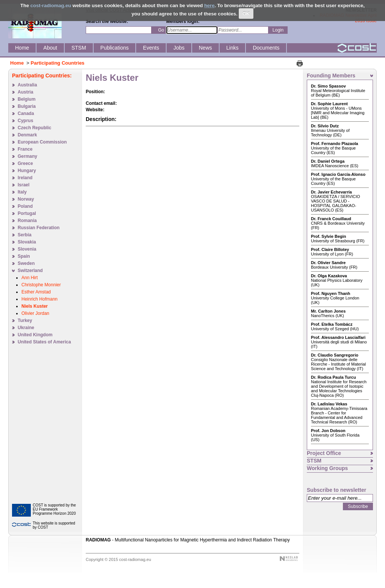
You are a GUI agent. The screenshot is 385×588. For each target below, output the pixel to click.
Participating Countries (58, 63)
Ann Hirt (30, 278)
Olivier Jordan (35, 313)
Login (278, 30)
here (209, 5)
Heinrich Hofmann (39, 299)
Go (161, 30)
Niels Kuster (35, 306)
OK (246, 13)
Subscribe (358, 506)
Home (17, 63)
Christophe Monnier (41, 285)
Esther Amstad (36, 292)
